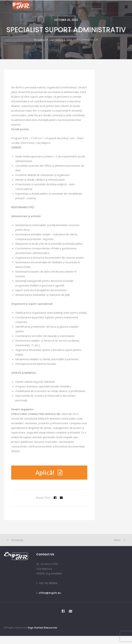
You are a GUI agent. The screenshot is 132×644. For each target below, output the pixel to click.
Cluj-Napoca (57, 43)
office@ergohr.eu (50, 596)
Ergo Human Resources (42, 631)
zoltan (42, 43)
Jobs (69, 43)
